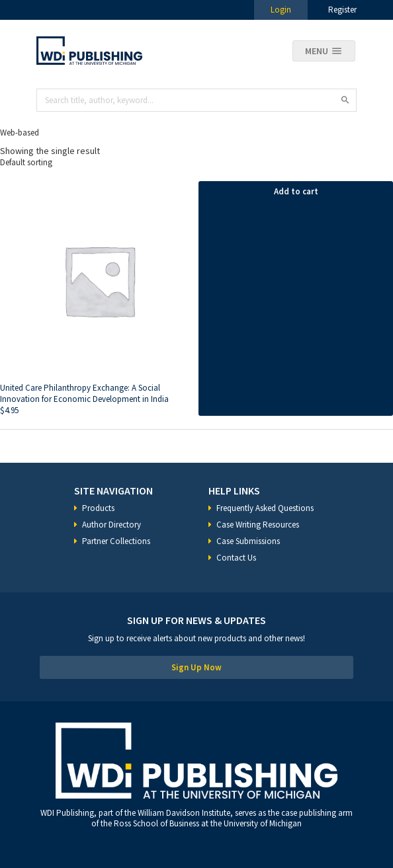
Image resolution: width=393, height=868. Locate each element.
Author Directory (111, 525)
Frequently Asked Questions (265, 508)
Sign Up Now (196, 667)
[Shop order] (196, 162)
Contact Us (236, 558)
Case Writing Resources (258, 525)
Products (98, 508)
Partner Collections (116, 541)
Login (281, 10)
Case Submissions (248, 541)
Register (342, 10)
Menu (317, 51)
